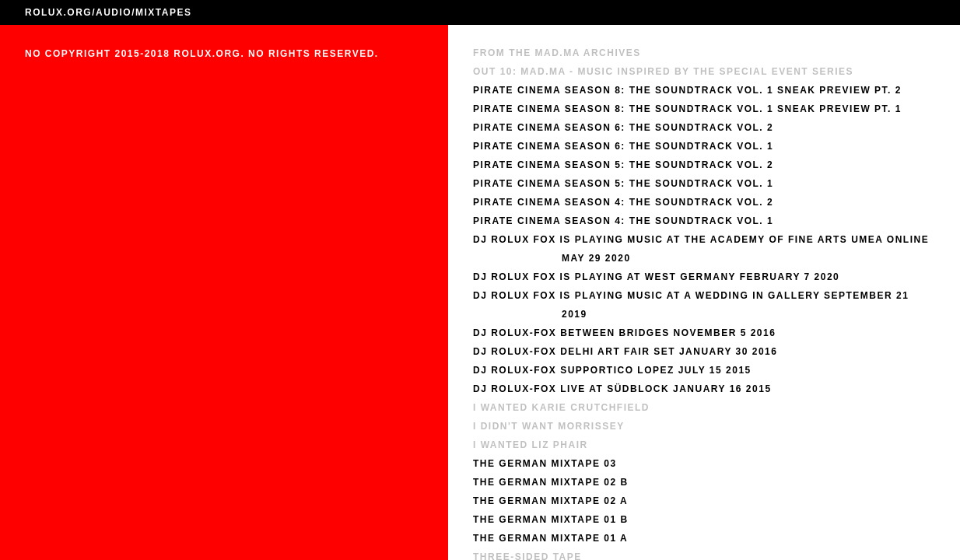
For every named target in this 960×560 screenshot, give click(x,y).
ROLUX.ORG (58, 12)
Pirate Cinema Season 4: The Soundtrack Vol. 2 (623, 202)
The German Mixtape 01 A (550, 538)
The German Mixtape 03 (545, 464)
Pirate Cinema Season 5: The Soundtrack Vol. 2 (623, 165)
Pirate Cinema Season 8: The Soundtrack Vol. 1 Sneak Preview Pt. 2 (687, 90)
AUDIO (114, 12)
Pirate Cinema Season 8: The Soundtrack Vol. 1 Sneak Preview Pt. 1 (687, 109)
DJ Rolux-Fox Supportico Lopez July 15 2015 (612, 370)
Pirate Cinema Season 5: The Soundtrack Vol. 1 (623, 184)
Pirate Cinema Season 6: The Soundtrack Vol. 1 (623, 146)
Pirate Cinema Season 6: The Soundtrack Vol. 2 (623, 128)
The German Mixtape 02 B (551, 482)
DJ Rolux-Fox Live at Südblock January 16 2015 (622, 389)
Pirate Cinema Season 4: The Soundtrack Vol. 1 (623, 221)
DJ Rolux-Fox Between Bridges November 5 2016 (624, 333)
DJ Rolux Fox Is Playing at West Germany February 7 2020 (656, 277)
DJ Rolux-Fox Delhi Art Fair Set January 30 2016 (625, 352)
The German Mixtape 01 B (551, 520)
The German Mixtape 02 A (550, 501)
